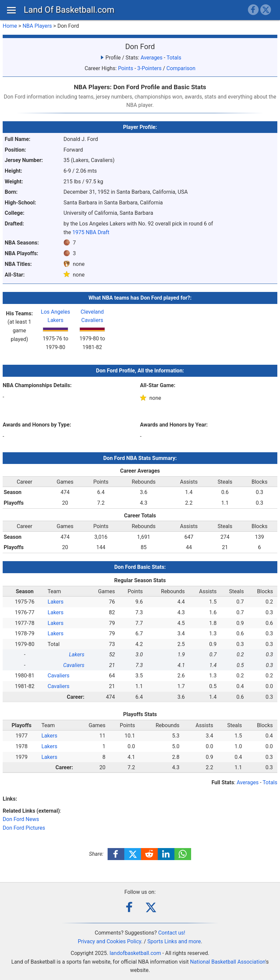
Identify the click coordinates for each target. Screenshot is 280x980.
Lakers (56, 602)
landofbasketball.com (135, 953)
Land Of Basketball (69, 10)
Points (125, 68)
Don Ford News (21, 819)
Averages (152, 58)
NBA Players (37, 26)
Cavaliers (74, 665)
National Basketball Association (228, 962)
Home (10, 26)
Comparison (181, 68)
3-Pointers (150, 68)
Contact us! (172, 933)
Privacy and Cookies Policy (110, 941)
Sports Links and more (174, 941)
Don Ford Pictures (24, 828)
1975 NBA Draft (91, 232)
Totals (174, 58)
